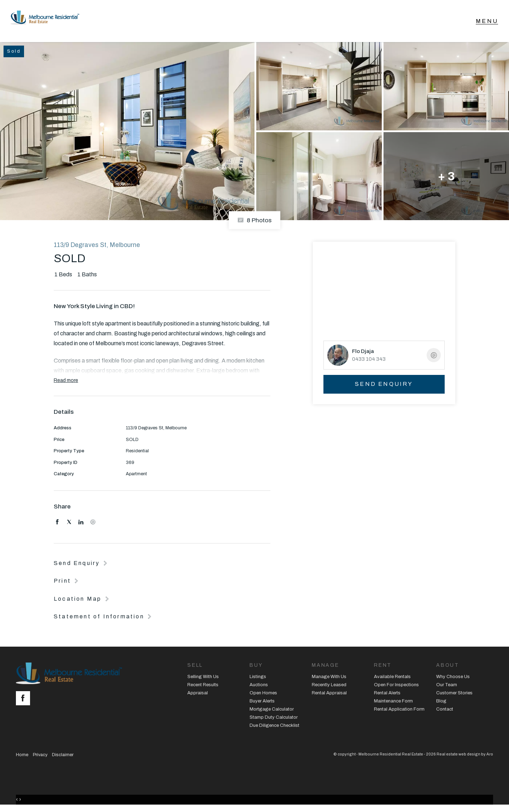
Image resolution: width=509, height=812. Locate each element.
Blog (441, 704)
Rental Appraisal (329, 695)
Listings (258, 679)
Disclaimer (63, 757)
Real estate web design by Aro (465, 756)
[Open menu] (487, 22)
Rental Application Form (399, 712)
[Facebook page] (25, 701)
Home (22, 757)
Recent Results (203, 687)
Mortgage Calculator (272, 712)
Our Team (447, 687)
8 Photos (255, 223)
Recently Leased (329, 687)
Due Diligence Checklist (274, 728)
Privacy (40, 757)
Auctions (259, 687)
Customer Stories (454, 695)
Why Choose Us (453, 679)
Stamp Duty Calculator (274, 720)
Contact (445, 712)
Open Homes (263, 695)
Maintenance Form (393, 704)
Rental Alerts (387, 695)
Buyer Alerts (262, 704)
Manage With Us (329, 679)
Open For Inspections (396, 687)
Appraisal (198, 695)
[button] (67, 583)
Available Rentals (392, 679)
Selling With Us (203, 679)
